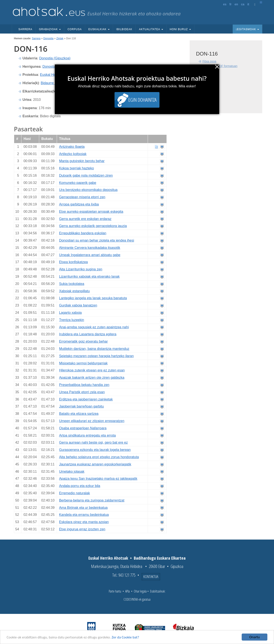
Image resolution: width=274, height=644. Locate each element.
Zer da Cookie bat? (125, 637)
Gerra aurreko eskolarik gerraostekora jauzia (93, 226)
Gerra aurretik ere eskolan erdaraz (85, 219)
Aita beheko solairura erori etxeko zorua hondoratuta (99, 457)
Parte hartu (115, 591)
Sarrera (25, 29)
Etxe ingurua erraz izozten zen (82, 529)
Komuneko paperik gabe (78, 183)
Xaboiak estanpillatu (74, 291)
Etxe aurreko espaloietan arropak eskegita (91, 212)
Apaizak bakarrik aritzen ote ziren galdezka (92, 378)
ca (243, 4)
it (248, 4)
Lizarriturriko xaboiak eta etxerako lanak (89, 277)
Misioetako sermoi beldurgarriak (83, 363)
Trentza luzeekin (72, 320)
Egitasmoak (247, 29)
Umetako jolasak (72, 472)
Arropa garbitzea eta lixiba (79, 204)
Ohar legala (140, 591)
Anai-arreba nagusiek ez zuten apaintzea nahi (94, 327)
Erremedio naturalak (74, 493)
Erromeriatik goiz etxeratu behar (83, 341)
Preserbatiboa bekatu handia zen (84, 385)
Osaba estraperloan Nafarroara (83, 428)
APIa (127, 591)
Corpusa (74, 29)
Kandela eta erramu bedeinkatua (84, 515)
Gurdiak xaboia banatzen (78, 305)
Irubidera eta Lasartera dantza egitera (88, 334)
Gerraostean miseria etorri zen (82, 197)
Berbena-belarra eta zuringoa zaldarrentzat (92, 500)
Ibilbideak (124, 29)
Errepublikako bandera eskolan (83, 233)
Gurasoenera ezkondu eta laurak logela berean (95, 450)
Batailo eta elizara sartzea (79, 414)
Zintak (60, 38)
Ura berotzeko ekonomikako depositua (88, 190)
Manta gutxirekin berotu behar (82, 161)
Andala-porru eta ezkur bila (80, 486)
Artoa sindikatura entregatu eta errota (87, 435)
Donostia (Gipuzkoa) (55, 58)
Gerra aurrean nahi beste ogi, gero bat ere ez (93, 442)
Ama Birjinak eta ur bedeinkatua (83, 508)
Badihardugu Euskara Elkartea (160, 558)
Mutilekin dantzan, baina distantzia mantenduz (94, 349)
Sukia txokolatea (72, 284)
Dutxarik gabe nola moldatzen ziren (86, 175)
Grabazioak (50, 29)
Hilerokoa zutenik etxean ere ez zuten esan (92, 370)
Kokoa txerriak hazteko (77, 168)
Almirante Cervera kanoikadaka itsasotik (90, 248)
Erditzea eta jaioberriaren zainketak (86, 399)
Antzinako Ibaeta (72, 147)
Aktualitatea (151, 29)
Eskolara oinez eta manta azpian (84, 522)
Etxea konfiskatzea (73, 262)
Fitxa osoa (209, 61)
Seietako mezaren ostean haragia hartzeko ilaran (96, 356)
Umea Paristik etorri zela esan (82, 392)
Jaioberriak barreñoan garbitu (81, 406)
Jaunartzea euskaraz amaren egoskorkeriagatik (95, 464)
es (225, 4)
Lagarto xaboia (70, 313)
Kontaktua (151, 577)
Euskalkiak (99, 29)
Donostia (48, 38)
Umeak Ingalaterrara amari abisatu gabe (90, 255)
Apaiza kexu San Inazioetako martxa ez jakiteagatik (98, 479)
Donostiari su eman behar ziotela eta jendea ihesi (97, 240)
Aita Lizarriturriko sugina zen (81, 269)
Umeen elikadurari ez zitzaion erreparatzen (92, 421)
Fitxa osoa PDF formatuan (220, 66)
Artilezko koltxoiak (73, 154)
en (236, 4)
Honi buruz (180, 29)
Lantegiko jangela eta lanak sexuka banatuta (93, 298)
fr (231, 4)
